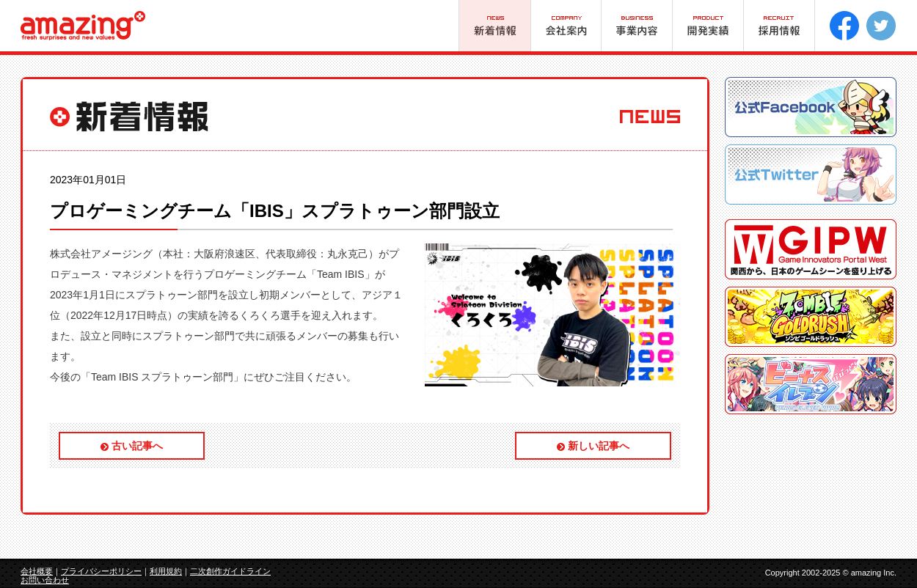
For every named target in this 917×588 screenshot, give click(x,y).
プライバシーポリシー (101, 571)
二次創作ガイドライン (230, 571)
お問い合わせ (45, 580)
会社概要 (37, 571)
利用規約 (166, 571)
